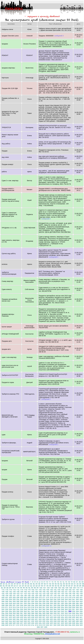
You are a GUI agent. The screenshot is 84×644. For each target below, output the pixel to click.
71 (45, 586)
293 (22, 605)
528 (77, 625)
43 (53, 584)
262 (70, 602)
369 (59, 611)
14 (58, 582)
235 (51, 600)
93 (21, 588)
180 (10, 596)
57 (6, 586)
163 (29, 594)
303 (59, 605)
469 (22, 621)
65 (28, 586)
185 (29, 596)
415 (66, 615)
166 (40, 594)
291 (14, 605)
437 (66, 617)
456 (55, 619)
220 (77, 598)
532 (46, 627)
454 (48, 619)
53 (80, 584)
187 (36, 596)
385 (36, 613)
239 (66, 600)
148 (55, 592)
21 (77, 582)
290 (10, 605)
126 (55, 590)
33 (26, 584)
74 (53, 586)
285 (74, 604)
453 (44, 619)
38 (39, 584)
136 (10, 592)
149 (59, 592)
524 (63, 625)
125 (51, 590)
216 (63, 598)
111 (82, 588)
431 (44, 617)
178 (3, 596)
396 (77, 613)
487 (7, 623)
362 (33, 611)
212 (48, 598)
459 (66, 619)
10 (47, 582)
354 (3, 611)
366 (48, 611)
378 (10, 613)
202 (10, 598)
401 (14, 615)
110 (78, 588)
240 (70, 600)
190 (48, 596)
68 (37, 586)
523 (59, 625)
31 (20, 584)
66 (31, 586)
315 (22, 607)
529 (81, 625)
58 (9, 586)
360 (25, 611)
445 (14, 619)
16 (63, 582)
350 (70, 609)
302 (55, 605)
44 (56, 584)
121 (36, 590)
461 (74, 619)
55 (1, 586)
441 (81, 617)
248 (18, 602)
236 (55, 600)
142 (33, 592)
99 (38, 588)
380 (18, 613)
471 (29, 621)
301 (51, 605)
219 (74, 598)
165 (36, 594)
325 (59, 607)
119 (29, 590)
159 (14, 594)
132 (77, 590)
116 (18, 590)
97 (32, 588)
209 (36, 598)
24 (1, 584)
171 (59, 594)
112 (3, 590)
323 (51, 607)
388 (48, 613)
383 (29, 613)
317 (29, 607)
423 (14, 617)
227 (22, 600)
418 (77, 615)
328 (70, 607)
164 (33, 594)
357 (14, 611)
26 (6, 584)
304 (63, 605)
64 (26, 586)
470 (25, 621)
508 (3, 625)
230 (33, 600)
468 (18, 621)
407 (36, 615)
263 (74, 602)
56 (4, 586)
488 (10, 623)
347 (59, 609)
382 (25, 613)
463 (81, 619)
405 (29, 615)
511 (14, 625)
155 (81, 592)
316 (25, 607)
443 (7, 619)
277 (44, 604)
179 (7, 596)
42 (50, 584)
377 (7, 613)
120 (33, 590)
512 (18, 625)
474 (40, 621)
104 (56, 588)
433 (51, 617)
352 (77, 609)
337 (22, 609)
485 (81, 621)
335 (14, 609)
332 (3, 609)
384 (33, 613)
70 (42, 586)
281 (59, 604)
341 (36, 609)
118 (25, 590)
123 (44, 590)
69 (39, 586)
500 (55, 623)
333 (7, 609)
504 (70, 623)
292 (18, 605)
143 (36, 592)
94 (24, 588)
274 (33, 604)
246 (10, 602)
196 (70, 596)
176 (77, 594)
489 (14, 623)
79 (67, 586)
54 (83, 584)
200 (3, 598)
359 (22, 611)
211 (44, 598)
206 (25, 598)
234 (48, 600)
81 (72, 586)
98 (35, 588)
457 (59, 619)
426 (25, 617)
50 (72, 584)
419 (81, 615)
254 (40, 602)
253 (36, 602)
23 (82, 582)
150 (63, 592)
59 (12, 586)
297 (36, 605)
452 (40, 619)
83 (78, 586)
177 (81, 594)
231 (36, 600)
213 (51, 598)
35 (31, 584)
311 (7, 607)
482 (70, 621)
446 (18, 619)
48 (67, 584)
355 (7, 611)
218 (70, 598)
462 (77, 619)
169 (51, 594)
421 (7, 617)
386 (40, 613)
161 (22, 594)
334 (10, 609)
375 (81, 611)
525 (66, 625)
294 (25, 605)
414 (63, 615)
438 (70, 617)
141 (29, 592)
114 (10, 590)
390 (55, 613)
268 (10, 604)
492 (25, 623)
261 (66, 602)
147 (51, 592)
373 (74, 611)
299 (44, 605)
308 (77, 605)
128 (63, 590)
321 (44, 607)
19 (72, 582)
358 (18, 611)
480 (63, 621)
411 (51, 615)
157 (7, 594)
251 (29, 602)
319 (36, 607)
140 (25, 592)
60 (15, 586)
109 (74, 588)
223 (7, 600)
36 (34, 584)
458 (63, 619)
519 (44, 625)
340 (33, 609)
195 (66, 596)
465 (7, 621)
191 (51, 596)
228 (25, 600)
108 (70, 588)
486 (3, 623)
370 (63, 611)
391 (59, 613)
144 (40, 592)
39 (42, 584)
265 (81, 602)
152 (70, 592)
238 (63, 600)
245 (7, 602)
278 (48, 604)
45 (58, 584)
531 (42, 627)
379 (14, 613)
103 (52, 588)
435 (59, 617)
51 (75, 584)
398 (3, 615)
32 (23, 584)
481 (66, 621)
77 (61, 586)
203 (14, 598)
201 (7, 598)
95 (27, 588)
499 (51, 623)
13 (55, 582)
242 (77, 600)
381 (22, 613)
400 (10, 615)
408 (40, 615)
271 (22, 604)
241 (74, 600)
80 (69, 586)
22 (80, 582)
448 (25, 619)
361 (29, 611)
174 (70, 594)
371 (66, 611)
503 (66, 623)
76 (58, 586)
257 (51, 602)
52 (78, 584)
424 (18, 617)
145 (44, 592)
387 (44, 613)
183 (22, 596)
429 (36, 617)
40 (45, 584)
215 (59, 598)
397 (81, 613)
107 (67, 588)
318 (33, 607)
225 (14, 600)
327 (66, 607)
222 (3, 600)
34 (28, 584)
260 (63, 602)
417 (74, 615)
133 (81, 590)
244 (3, 602)
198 (77, 596)
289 (7, 605)
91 (16, 588)
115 (14, 590)
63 (23, 586)
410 (48, 615)
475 (44, 621)
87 (5, 588)
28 (12, 584)
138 (18, 592)
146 (48, 592)
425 (22, 617)
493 (29, 623)
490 (18, 623)
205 (22, 598)
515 (29, 625)
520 (48, 625)
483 (74, 621)
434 (55, 617)
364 (40, 611)
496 (40, 623)
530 (38, 627)
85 (83, 586)
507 (81, 623)
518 (40, 625)
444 (10, 619)
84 (80, 586)
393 (66, 613)
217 (66, 598)
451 (36, 619)
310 (3, 607)
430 (40, 617)
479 (59, 621)
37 (37, 584)
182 (18, 596)
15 (61, 582)
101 (44, 588)
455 (51, 619)
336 (18, 609)
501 (59, 623)
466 (10, 621)
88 (7, 588)
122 (40, 590)
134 (3, 592)
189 (44, 596)
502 (63, 623)
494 (33, 623)
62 (20, 586)
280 (55, 604)
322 (48, 607)
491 (22, 623)
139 (22, 592)
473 (36, 621)
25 (4, 584)
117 (22, 590)
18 (69, 582)
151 (66, 592)
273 (29, 604)
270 (18, 604)
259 (59, 602)
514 (25, 625)
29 (15, 584)
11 (50, 582)
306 (70, 605)
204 (18, 598)
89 (10, 588)
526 (70, 625)
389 (51, 613)
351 (74, 609)
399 (7, 615)
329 (74, 607)
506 (77, 623)
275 (36, 604)
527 (74, 625)
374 (77, 611)
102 (48, 588)
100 (41, 588)
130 (70, 590)
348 (63, 609)
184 (25, 596)
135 (7, 592)
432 (48, 617)
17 (66, 582)
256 (48, 602)
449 (29, 619)
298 (40, 605)
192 (55, 596)
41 (47, 584)
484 (77, 621)
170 (55, 594)
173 (66, 594)
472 (33, 621)
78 (64, 586)
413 (59, 615)
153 (74, 592)
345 (51, 609)
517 (36, 625)
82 (75, 586)
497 (44, 623)
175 (74, 594)
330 (77, 607)
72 (47, 586)
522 (55, 625)
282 (63, 604)
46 (61, 584)
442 (3, 619)
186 (33, 596)
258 (55, 602)
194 (63, 596)
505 (74, 623)
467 (14, 621)
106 (63, 588)
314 (18, 607)
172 (63, 594)
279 (51, 604)
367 (51, 611)
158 (10, 594)
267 (7, 604)
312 (10, 607)
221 (81, 598)
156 (3, 594)
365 (44, 611)
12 (52, 582)
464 (3, 621)
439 (74, 617)
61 (17, 586)
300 (48, 605)
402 (18, 615)
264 (77, 602)
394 (70, 613)
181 (14, 596)
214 (55, 598)
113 (7, 590)
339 (29, 609)
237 (59, 600)
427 (29, 617)
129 (66, 590)
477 (51, 621)
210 (40, 598)
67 (34, 586)
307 (74, 605)
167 (44, 594)
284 (70, 604)
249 (22, 602)
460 (70, 619)
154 (77, 592)
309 (81, 605)
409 (44, 615)
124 (48, 590)
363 (36, 611)
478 (55, 621)
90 (13, 588)
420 (3, 617)
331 (81, 607)
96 (29, 588)
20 (74, 582)
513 (22, 625)
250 (25, 602)
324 (55, 607)
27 (9, 584)
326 (63, 607)
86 (2, 588)
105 (59, 588)
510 (10, 625)
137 (14, 592)
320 (40, 607)
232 (40, 600)
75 (56, 586)
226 (18, 600)
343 (44, 609)
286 (77, 604)
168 (48, 594)
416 (70, 615)
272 (25, 604)
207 (29, 598)
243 (81, 600)
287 (81, 604)
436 (63, 617)
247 (14, 602)
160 (18, 594)
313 (14, 607)
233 (44, 600)
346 (55, 609)
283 (66, 604)
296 (33, 605)
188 (40, 596)
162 (25, 594)
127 (59, 590)
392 (63, 613)
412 (55, 615)
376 (3, 613)
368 (55, 611)
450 (33, 619)
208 (33, 598)
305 (66, 605)
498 (48, 623)
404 (25, 615)
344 (48, 609)
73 (50, 586)
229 (29, 600)
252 (33, 602)
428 (33, 617)
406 (33, 615)
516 (33, 625)
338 (25, 609)
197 (74, 596)
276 (40, 604)
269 (14, 604)
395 (74, 613)
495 (36, 623)
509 (7, 625)
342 (40, 609)
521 (51, 625)
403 (22, 615)
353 (81, 609)
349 (66, 609)
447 (22, 619)
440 (77, 617)
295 (29, 605)
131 (74, 590)
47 (64, 584)
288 (3, 605)
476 (48, 621)
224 (10, 600)
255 (44, 602)
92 (18, 588)
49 (69, 584)
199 (81, 596)
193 (59, 596)
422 (10, 617)
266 (3, 604)
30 (17, 584)
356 (10, 611)
